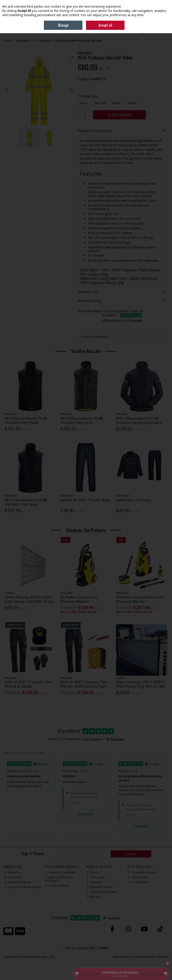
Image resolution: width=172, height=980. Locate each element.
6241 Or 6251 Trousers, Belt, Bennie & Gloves (29, 684)
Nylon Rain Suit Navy (134, 500)
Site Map (94, 897)
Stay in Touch (32, 854)
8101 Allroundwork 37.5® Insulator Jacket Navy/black (139, 420)
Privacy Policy (138, 877)
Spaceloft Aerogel (100, 887)
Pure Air (94, 872)
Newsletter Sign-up (18, 882)
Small (84, 103)
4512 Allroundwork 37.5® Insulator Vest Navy (26, 502)
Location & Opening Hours (23, 887)
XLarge (132, 103)
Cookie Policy (138, 882)
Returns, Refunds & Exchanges (59, 879)
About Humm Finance (102, 892)
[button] (71, 59)
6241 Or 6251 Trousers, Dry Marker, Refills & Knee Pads (84, 684)
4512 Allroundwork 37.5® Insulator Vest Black (26, 420)
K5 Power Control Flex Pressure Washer (79, 599)
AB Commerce (159, 957)
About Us (12, 872)
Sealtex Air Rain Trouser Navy (85, 500)
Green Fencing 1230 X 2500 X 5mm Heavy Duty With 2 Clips (141, 684)
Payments (95, 882)
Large (116, 103)
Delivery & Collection (60, 872)
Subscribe (131, 854)
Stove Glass (96, 877)
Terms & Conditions (142, 872)
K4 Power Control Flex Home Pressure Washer (140, 599)
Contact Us (13, 877)
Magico (127, 957)
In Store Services (57, 885)
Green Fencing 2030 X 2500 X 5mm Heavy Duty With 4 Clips (29, 599)
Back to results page (96, 337)
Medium (100, 103)
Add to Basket (120, 115)
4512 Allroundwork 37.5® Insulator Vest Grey (82, 420)
